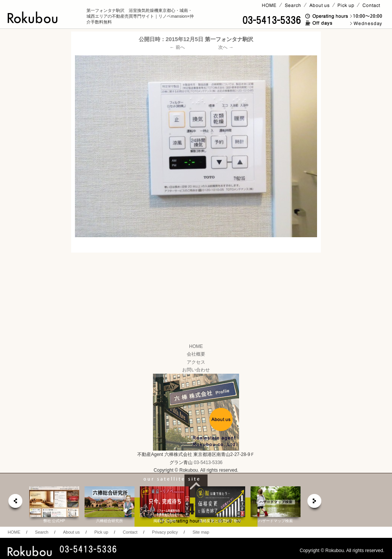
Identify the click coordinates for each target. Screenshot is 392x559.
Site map (201, 532)
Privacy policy (165, 532)
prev (15, 503)
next (315, 503)
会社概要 (196, 354)
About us (71, 532)
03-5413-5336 (208, 463)
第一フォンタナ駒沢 (229, 39)
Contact (130, 532)
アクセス (196, 362)
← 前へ (177, 47)
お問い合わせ (196, 370)
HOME (196, 346)
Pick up (101, 532)
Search (42, 532)
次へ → (226, 47)
